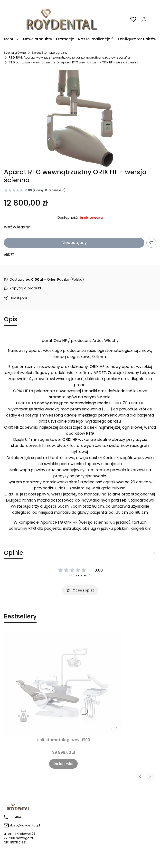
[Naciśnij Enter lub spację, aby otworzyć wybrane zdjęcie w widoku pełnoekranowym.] (80, 118)
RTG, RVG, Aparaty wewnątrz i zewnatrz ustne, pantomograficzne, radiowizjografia (69, 57)
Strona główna (15, 53)
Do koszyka (63, 764)
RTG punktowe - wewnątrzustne (32, 62)
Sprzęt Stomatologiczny (50, 53)
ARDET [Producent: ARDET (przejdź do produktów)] (9, 255)
